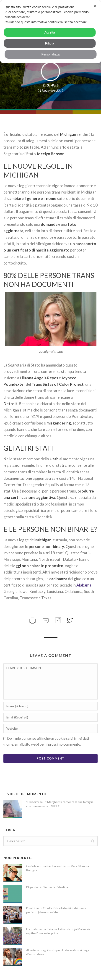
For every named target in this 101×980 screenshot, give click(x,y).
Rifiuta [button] (50, 43)
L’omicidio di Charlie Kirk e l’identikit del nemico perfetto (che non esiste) (57, 910)
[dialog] (50, 32)
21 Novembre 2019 (50, 90)
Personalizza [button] (50, 54)
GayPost (52, 85)
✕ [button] (95, 6)
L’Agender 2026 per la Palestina (47, 887)
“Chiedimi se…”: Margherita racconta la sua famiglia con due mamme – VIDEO (60, 804)
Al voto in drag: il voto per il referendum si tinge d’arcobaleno (58, 952)
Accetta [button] (50, 32)
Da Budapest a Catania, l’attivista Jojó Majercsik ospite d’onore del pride (58, 931)
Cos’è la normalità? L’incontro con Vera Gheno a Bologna (58, 868)
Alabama (84, 585)
